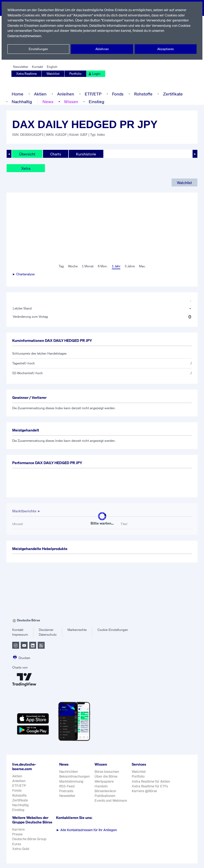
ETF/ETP (92, 94)
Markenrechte (77, 630)
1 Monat (87, 266)
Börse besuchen (107, 772)
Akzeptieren (166, 49)
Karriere (18, 834)
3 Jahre (130, 266)
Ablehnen (102, 49)
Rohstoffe (143, 94)
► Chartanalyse (24, 274)
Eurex (17, 848)
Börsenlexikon (106, 791)
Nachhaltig (22, 101)
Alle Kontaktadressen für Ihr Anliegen (87, 830)
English (51, 67)
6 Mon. (102, 266)
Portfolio (76, 74)
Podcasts (66, 791)
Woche (72, 266)
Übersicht (27, 154)
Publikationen (105, 796)
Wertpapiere (104, 781)
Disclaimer (46, 630)
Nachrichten (68, 772)
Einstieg (96, 101)
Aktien (40, 94)
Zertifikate (172, 94)
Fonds (117, 94)
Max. (143, 266)
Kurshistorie (85, 154)
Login (94, 74)
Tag (60, 266)
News (48, 101)
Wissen (71, 101)
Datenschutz (48, 635)
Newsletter (21, 67)
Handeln (101, 786)
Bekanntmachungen (75, 776)
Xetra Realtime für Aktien (152, 781)
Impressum (20, 635)
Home (17, 94)
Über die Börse (106, 776)
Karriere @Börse (145, 791)
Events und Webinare (111, 801)
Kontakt (37, 67)
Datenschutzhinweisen (25, 36)
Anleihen (64, 94)
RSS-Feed (67, 786)
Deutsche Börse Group (30, 843)
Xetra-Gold (21, 853)
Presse (18, 839)
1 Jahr (116, 266)
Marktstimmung (71, 781)
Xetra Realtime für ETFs (151, 786)
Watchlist (53, 74)
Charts (55, 154)
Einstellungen (39, 49)
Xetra (26, 168)
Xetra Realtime (27, 74)
